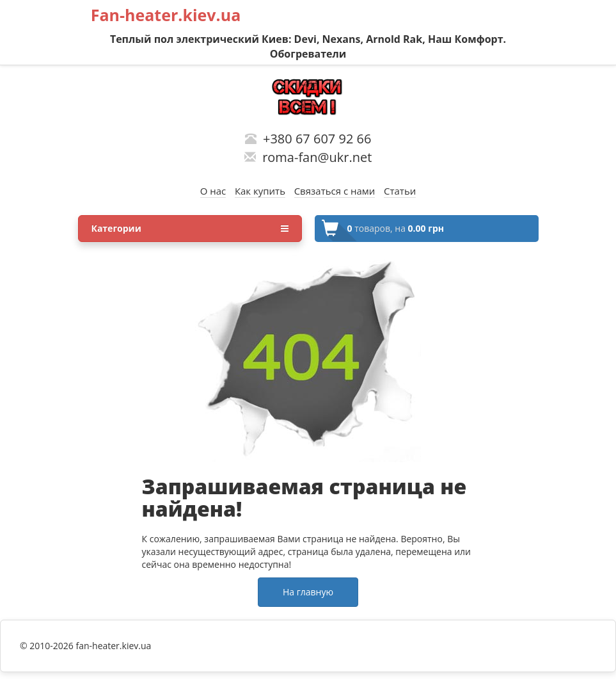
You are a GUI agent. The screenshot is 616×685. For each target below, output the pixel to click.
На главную (308, 592)
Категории (190, 229)
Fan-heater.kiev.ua (166, 15)
